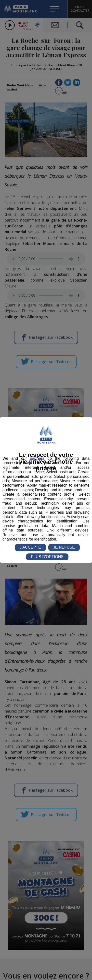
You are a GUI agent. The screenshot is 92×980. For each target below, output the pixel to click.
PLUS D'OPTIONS (47, 557)
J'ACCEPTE (30, 547)
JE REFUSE (64, 547)
